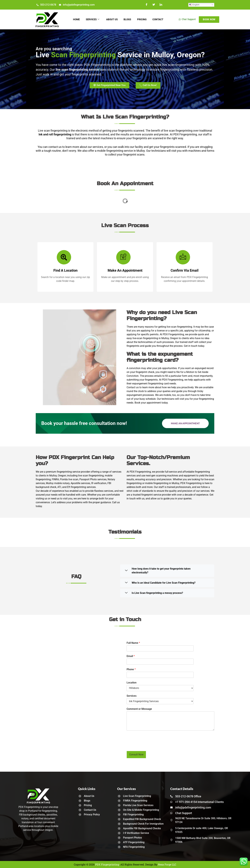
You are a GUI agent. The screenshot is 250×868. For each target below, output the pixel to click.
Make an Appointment (185, 423)
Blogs (128, 19)
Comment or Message (139, 709)
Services (92, 19)
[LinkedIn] (161, 5)
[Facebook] (147, 5)
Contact (159, 19)
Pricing (142, 19)
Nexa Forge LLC (167, 864)
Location (132, 683)
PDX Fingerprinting (107, 864)
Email (131, 656)
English (194, 5)
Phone (131, 669)
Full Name (133, 643)
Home (75, 19)
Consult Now (136, 755)
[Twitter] (154, 5)
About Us (112, 19)
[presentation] (151, 746)
